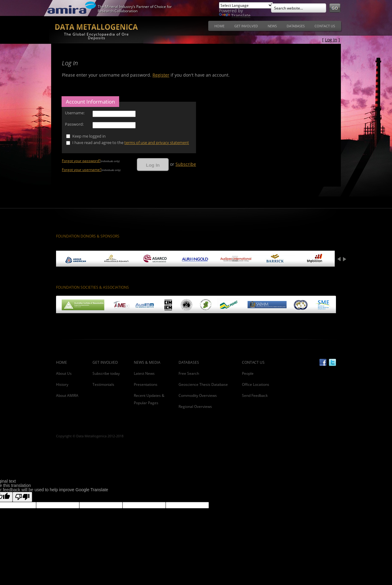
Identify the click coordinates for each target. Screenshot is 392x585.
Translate (235, 15)
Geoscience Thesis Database (203, 384)
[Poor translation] (22, 497)
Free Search (189, 373)
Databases (296, 26)
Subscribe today (106, 373)
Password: (74, 124)
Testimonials (103, 384)
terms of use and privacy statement (157, 142)
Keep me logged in (89, 136)
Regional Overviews (195, 406)
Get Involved (246, 26)
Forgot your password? (81, 161)
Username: (75, 113)
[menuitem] (219, 26)
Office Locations (256, 384)
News (272, 26)
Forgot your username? (82, 170)
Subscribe (186, 164)
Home (219, 26)
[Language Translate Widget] (246, 5)
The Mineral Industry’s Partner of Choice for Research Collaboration (135, 9)
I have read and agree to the (131, 142)
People (248, 373)
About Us (64, 373)
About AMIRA (67, 395)
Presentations (146, 384)
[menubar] (275, 28)
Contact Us (325, 26)
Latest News (144, 373)
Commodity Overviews (198, 395)
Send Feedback (255, 395)
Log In (331, 40)
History (62, 384)
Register (161, 75)
